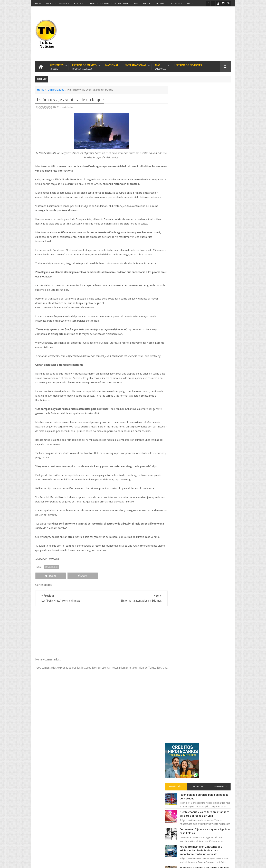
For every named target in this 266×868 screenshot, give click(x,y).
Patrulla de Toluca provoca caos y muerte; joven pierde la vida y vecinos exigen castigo (139, 828)
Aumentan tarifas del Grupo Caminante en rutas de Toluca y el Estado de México (208, 287)
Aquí (228, 863)
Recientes (57, 67)
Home (41, 90)
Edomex (92, 3)
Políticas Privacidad (201, 863)
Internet (160, 3)
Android (147, 3)
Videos (190, 3)
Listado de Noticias (188, 65)
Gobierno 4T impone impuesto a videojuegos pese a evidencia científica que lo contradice (200, 359)
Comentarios (221, 131)
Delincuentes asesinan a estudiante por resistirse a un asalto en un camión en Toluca (140, 844)
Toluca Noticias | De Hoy (78, 863)
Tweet (47, 580)
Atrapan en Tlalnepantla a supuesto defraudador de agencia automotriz (209, 329)
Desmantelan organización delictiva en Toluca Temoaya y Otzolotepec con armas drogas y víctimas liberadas (140, 781)
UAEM (135, 3)
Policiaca (79, 3)
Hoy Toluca (64, 3)
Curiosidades (175, 3)
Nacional (105, 3)
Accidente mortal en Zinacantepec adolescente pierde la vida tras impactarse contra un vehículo (208, 199)
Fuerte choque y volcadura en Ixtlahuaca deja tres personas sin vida (207, 161)
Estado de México (84, 67)
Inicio (38, 3)
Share (74, 580)
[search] (194, 420)
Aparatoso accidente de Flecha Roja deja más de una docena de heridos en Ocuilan (209, 220)
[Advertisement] (202, 34)
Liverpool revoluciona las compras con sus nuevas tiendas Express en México (208, 308)
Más (160, 67)
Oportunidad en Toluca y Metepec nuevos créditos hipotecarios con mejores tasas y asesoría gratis (207, 266)
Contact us (222, 760)
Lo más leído (182, 131)
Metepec (49, 3)
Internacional (121, 3)
